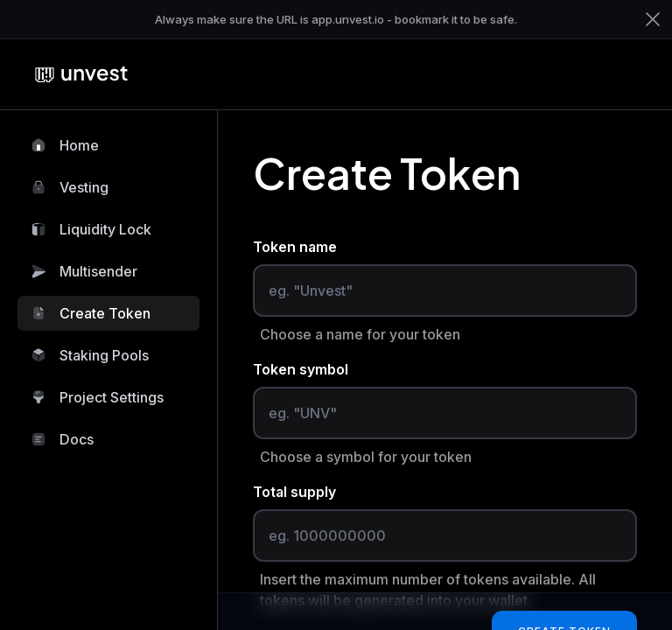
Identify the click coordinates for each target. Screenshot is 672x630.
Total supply (294, 492)
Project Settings (98, 397)
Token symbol (301, 369)
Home (65, 145)
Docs (63, 439)
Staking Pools (90, 355)
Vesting (70, 187)
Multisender (84, 271)
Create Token (91, 313)
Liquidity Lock (91, 229)
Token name (295, 247)
